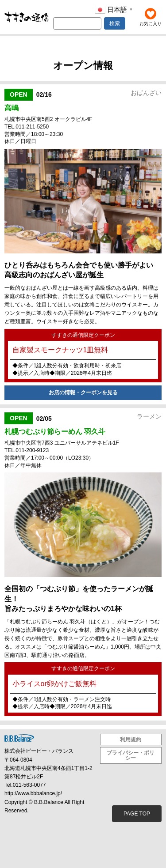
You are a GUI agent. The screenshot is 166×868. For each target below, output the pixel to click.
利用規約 (131, 740)
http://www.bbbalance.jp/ (33, 793)
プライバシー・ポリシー (131, 755)
